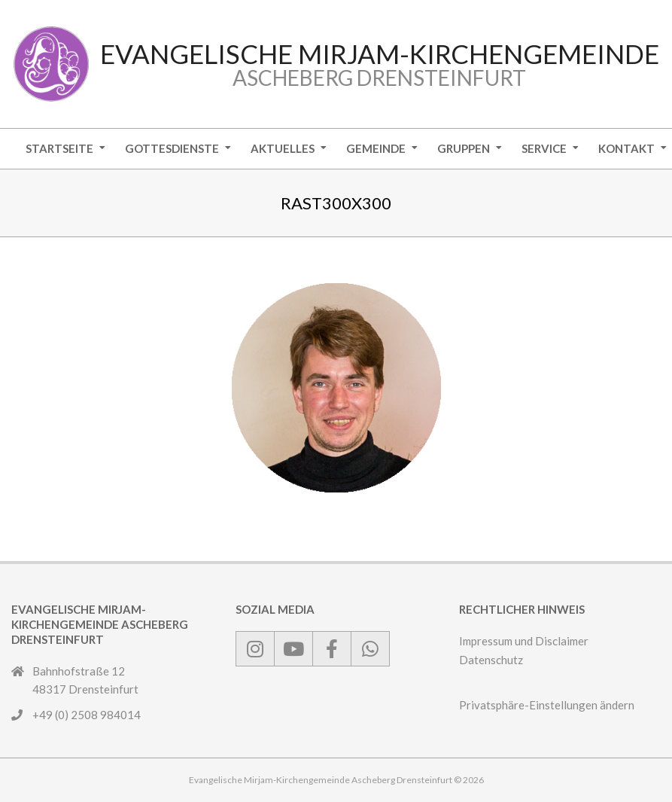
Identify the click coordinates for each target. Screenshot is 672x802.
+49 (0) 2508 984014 (87, 715)
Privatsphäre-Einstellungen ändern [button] (547, 705)
